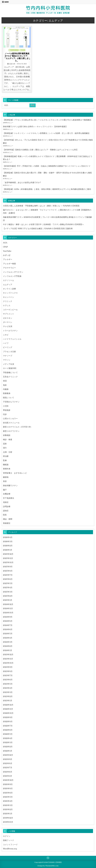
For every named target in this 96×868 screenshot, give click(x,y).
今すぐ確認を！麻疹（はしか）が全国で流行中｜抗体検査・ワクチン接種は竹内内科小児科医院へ (43, 224)
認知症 (6, 511)
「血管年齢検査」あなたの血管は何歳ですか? (22, 182)
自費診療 (7, 494)
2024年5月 (8, 634)
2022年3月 (8, 742)
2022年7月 (8, 726)
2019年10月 (8, 822)
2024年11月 (8, 608)
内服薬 (6, 389)
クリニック (8, 301)
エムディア (15, 50)
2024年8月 (8, 621)
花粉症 (6, 502)
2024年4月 (8, 638)
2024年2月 (8, 646)
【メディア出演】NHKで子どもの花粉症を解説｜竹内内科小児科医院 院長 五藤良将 (38, 229)
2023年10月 (8, 663)
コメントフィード (10, 845)
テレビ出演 (8, 326)
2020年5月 (8, 797)
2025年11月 (8, 558)
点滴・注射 (8, 452)
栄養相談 (7, 435)
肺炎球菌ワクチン (10, 486)
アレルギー (8, 259)
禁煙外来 (7, 469)
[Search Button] (48, 858)
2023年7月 (8, 675)
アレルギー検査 (9, 264)
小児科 (6, 406)
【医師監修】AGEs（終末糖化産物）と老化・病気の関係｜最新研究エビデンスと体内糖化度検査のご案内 (47, 189)
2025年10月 (8, 562)
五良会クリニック (10, 377)
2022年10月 (8, 713)
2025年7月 (8, 575)
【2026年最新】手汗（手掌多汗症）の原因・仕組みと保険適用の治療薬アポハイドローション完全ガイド (47, 166)
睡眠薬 (6, 465)
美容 (23, 50)
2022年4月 (8, 738)
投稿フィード (9, 840)
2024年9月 (8, 617)
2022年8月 (8, 722)
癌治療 (6, 456)
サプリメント (9, 314)
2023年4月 (8, 688)
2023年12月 (8, 655)
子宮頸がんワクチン (11, 402)
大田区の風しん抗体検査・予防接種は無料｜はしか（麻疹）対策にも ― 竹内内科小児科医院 (41, 206)
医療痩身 (7, 393)
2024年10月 (8, 613)
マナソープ (8, 356)
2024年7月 (8, 625)
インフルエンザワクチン (13, 272)
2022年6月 (8, 730)
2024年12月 (8, 604)
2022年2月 (8, 747)
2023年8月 (8, 671)
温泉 (5, 444)
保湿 (5, 381)
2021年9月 (8, 759)
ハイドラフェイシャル (12, 339)
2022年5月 (8, 734)
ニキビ (6, 335)
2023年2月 (8, 696)
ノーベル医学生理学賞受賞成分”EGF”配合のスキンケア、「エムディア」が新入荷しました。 (17, 57)
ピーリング (8, 347)
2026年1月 (8, 550)
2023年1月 (8, 701)
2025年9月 (8, 567)
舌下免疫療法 (9, 498)
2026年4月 (8, 537)
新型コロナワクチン (11, 431)
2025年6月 (8, 579)
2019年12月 (8, 818)
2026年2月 (8, 546)
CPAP (5, 247)
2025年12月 (8, 554)
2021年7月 (8, 768)
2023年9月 (8, 667)
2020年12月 (8, 780)
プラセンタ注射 (9, 352)
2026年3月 (8, 542)
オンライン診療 (9, 289)
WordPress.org (10, 849)
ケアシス (7, 306)
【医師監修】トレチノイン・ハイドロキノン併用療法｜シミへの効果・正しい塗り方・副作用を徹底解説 (46, 133)
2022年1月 (8, 751)
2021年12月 (8, 755)
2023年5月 (8, 684)
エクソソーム (9, 280)
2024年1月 (8, 650)
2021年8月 (8, 763)
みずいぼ (7, 255)
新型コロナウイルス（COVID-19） (18, 427)
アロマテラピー (9, 268)
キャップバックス (10, 293)
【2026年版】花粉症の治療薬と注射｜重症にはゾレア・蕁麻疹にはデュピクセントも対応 (40, 150)
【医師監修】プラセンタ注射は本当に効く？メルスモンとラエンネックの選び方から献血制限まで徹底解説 (47, 120)
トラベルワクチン (10, 331)
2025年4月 (8, 588)
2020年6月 (8, 793)
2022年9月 (8, 717)
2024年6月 (8, 629)
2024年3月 (8, 642)
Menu (7, 2)
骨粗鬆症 (7, 523)
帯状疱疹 (7, 410)
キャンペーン (9, 297)
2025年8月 (8, 571)
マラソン (7, 360)
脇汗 (5, 490)
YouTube (7, 251)
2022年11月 (8, 709)
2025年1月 (8, 600)
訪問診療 (7, 507)
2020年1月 (8, 814)
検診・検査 (8, 440)
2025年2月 (8, 596)
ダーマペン (8, 322)
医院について (9, 398)
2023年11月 (8, 659)
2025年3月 (8, 592)
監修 (5, 460)
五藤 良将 (12, 64)
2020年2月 (8, 809)
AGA (5, 243)
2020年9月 (8, 784)
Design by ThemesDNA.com (48, 866)
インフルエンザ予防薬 (12, 276)
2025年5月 (8, 583)
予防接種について (10, 373)
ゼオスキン (8, 318)
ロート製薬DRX (10, 368)
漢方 (5, 448)
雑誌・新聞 (8, 519)
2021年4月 (8, 776)
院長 (5, 515)
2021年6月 (8, 772)
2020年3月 (8, 805)
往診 (5, 414)
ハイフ (6, 343)
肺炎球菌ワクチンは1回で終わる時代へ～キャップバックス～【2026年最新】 (35, 127)
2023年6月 (8, 680)
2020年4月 (8, 801)
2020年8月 (8, 789)
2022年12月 (8, 705)
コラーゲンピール (10, 310)
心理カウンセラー (10, 419)
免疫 (5, 385)
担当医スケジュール (11, 423)
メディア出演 (9, 364)
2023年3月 (8, 692)
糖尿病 (6, 477)
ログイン (7, 836)
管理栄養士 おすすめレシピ (15, 473)
